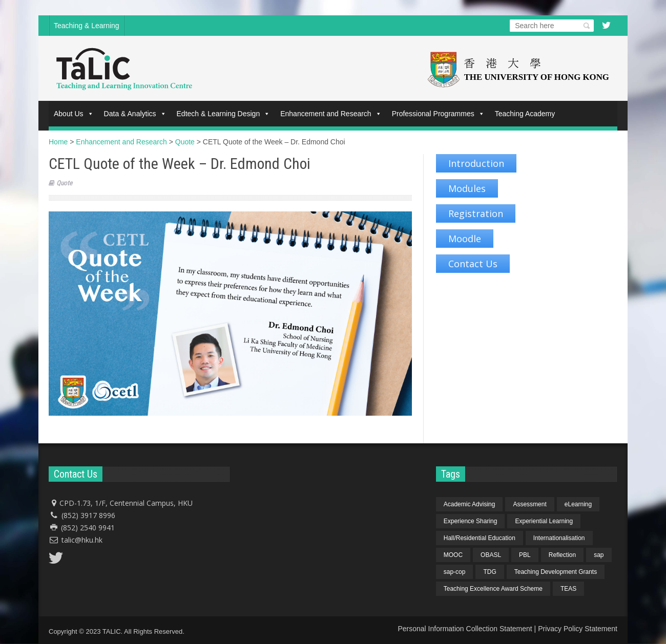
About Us (74, 114)
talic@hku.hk (82, 540)
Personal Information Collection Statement (465, 629)
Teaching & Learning (87, 26)
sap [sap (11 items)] (599, 555)
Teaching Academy (525, 114)
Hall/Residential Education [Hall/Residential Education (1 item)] (480, 538)
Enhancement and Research (331, 114)
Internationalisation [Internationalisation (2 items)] (559, 538)
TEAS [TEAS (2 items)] (568, 589)
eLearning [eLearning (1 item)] (578, 504)
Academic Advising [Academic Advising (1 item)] (470, 504)
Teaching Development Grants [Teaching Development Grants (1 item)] (556, 572)
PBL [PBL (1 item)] (525, 555)
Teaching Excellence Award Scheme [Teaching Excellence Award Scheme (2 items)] (493, 589)
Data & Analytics (135, 114)
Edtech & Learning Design (224, 114)
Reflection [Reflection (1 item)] (562, 555)
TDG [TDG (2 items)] (490, 572)
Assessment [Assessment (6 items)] (529, 504)
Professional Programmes (438, 114)
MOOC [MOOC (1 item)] (453, 555)
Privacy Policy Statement (578, 629)
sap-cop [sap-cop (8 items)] (455, 572)
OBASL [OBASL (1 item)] (491, 555)
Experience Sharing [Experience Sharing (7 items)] (471, 521)
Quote (64, 183)
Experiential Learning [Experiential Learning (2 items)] (544, 521)
